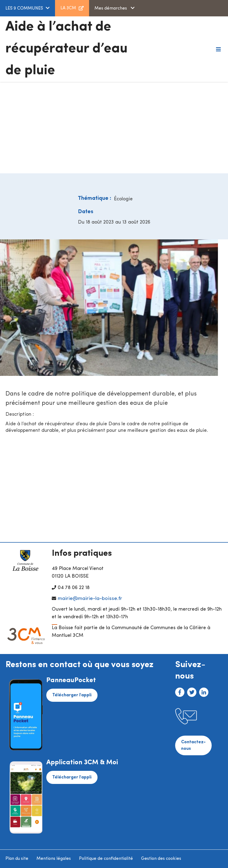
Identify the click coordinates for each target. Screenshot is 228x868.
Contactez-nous (193, 745)
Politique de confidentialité (106, 859)
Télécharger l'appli (72, 695)
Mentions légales (54, 859)
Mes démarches (111, 8)
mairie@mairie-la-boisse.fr (90, 599)
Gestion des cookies (161, 859)
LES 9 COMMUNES (24, 8)
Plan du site (17, 859)
